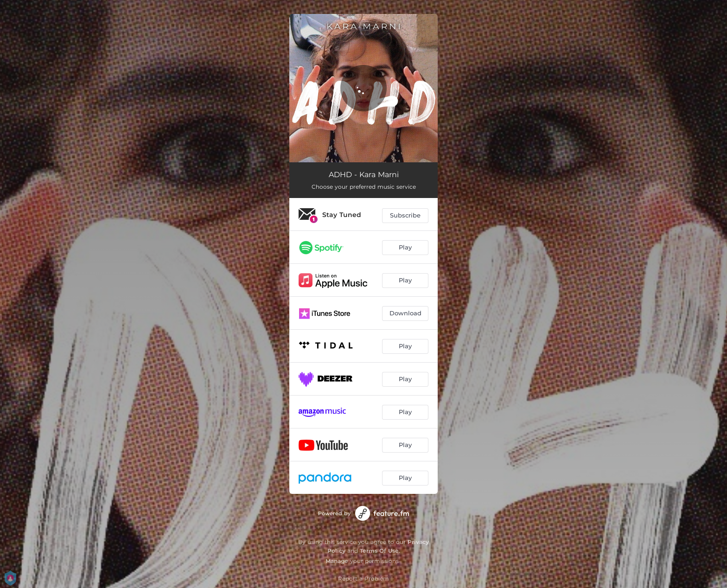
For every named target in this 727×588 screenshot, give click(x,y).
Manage (337, 561)
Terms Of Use (379, 551)
